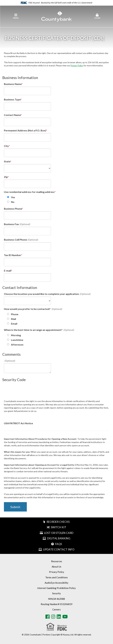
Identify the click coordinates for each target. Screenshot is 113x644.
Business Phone (13, 209)
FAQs (59, 544)
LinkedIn (59, 617)
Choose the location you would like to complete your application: (42, 294)
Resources (57, 561)
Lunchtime (17, 340)
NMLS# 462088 (57, 599)
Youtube (65, 617)
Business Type (12, 99)
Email (14, 324)
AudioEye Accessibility (57, 583)
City (6, 146)
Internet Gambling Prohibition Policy (57, 588)
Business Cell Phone (15, 240)
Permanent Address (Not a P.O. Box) (25, 130)
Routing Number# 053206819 (57, 604)
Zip (6, 177)
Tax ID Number (13, 255)
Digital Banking (59, 538)
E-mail (8, 271)
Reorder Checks (58, 522)
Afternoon (17, 345)
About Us (57, 567)
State (7, 161)
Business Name (13, 84)
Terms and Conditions (57, 577)
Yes (13, 197)
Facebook (47, 617)
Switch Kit (59, 527)
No (13, 202)
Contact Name (12, 115)
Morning (16, 335)
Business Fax (11, 224)
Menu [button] (16, 16)
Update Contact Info (59, 549)
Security (57, 593)
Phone (15, 314)
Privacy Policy (77, 66)
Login (97, 16)
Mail (13, 319)
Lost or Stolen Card (59, 533)
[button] (97, 16)
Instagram (53, 617)
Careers (57, 609)
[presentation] (28, 390)
